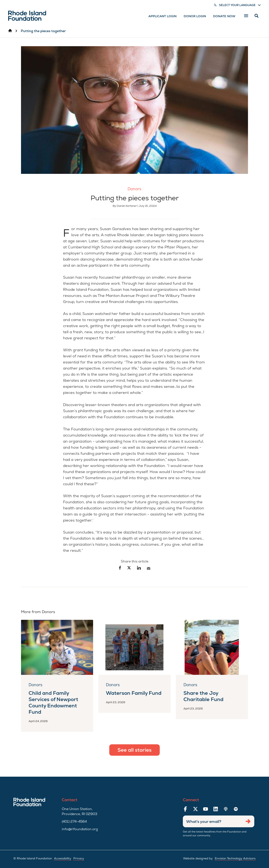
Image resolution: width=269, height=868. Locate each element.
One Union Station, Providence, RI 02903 (80, 811)
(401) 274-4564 (74, 821)
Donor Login (195, 16)
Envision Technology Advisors (235, 858)
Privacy (79, 858)
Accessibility (63, 858)
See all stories (134, 750)
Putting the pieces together (43, 31)
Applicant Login (162, 16)
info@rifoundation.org (80, 829)
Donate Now (224, 16)
